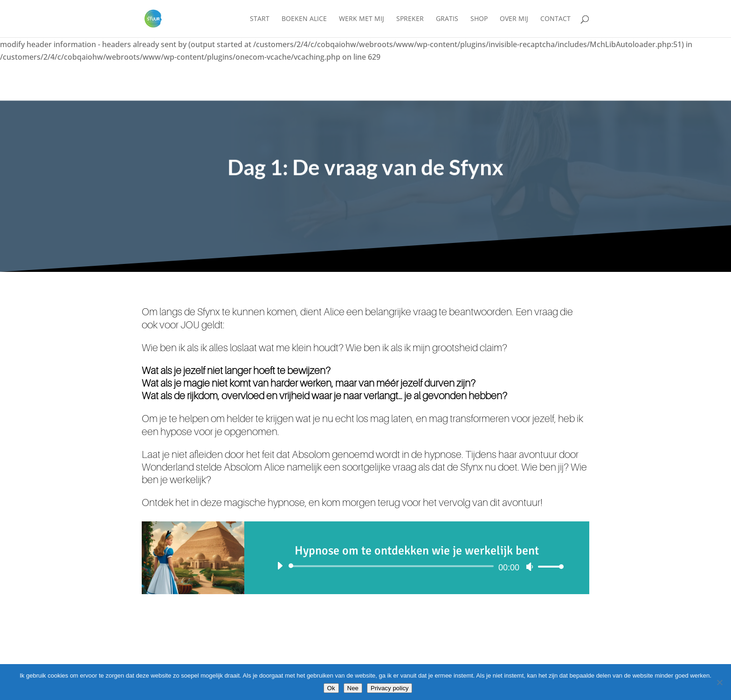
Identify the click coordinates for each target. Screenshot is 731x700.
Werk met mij (362, 19)
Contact (555, 19)
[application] (417, 566)
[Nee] (719, 682)
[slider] (393, 566)
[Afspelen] (280, 566)
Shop (479, 19)
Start (260, 19)
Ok (331, 688)
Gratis (447, 19)
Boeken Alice (304, 19)
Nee (353, 688)
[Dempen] (530, 567)
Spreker (410, 19)
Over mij (514, 19)
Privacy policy (390, 688)
